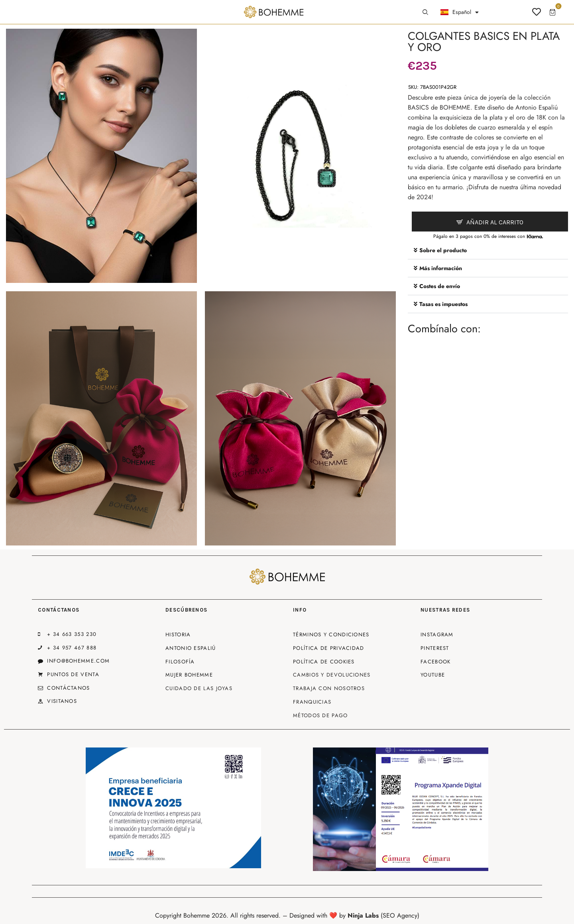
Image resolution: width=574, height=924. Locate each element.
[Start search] (425, 12)
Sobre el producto (443, 250)
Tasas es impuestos (443, 304)
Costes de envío (440, 286)
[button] (488, 250)
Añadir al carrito (495, 222)
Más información (441, 268)
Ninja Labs (363, 915)
